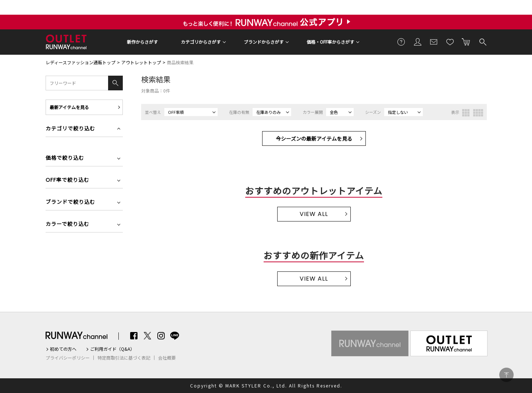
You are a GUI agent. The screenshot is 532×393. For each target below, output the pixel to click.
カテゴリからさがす (201, 42)
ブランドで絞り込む (70, 203)
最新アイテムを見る (69, 107)
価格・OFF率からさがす (330, 42)
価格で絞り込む (65, 158)
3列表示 (466, 113)
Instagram (161, 336)
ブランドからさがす (264, 42)
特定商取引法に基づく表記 (124, 358)
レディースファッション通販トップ (81, 62)
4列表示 (478, 113)
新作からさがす (142, 42)
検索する (482, 42)
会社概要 (167, 358)
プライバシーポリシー (68, 358)
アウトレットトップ (141, 62)
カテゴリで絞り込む (70, 129)
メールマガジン (434, 42)
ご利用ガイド (401, 42)
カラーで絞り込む (67, 225)
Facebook (134, 336)
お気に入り (450, 42)
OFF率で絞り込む (67, 181)
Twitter (147, 336)
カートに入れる (466, 42)
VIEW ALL (314, 214)
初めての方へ (63, 349)
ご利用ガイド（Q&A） (112, 349)
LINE (175, 336)
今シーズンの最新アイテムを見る (314, 138)
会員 (418, 42)
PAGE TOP (506, 375)
